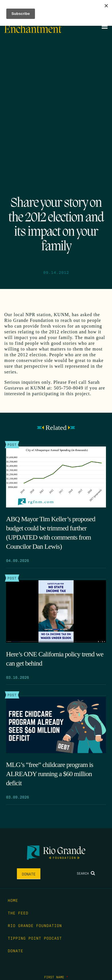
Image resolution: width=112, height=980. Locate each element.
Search (86, 873)
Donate (29, 874)
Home (13, 900)
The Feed (18, 913)
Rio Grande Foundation (35, 925)
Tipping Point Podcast (35, 938)
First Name (56, 977)
